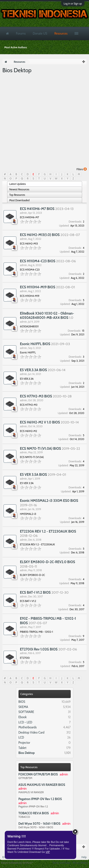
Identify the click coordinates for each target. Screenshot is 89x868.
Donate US (40, 33)
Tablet (23, 748)
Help (84, 857)
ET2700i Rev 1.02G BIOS (39, 649)
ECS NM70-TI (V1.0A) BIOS (40, 449)
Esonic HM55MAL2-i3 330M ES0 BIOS (49, 501)
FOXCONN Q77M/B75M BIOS (38, 774)
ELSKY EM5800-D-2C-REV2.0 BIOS (47, 562)
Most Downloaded (19, 200)
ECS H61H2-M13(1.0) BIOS (40, 235)
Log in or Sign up (73, 4)
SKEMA (23, 707)
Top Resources (29, 767)
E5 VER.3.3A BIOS (33, 370)
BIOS (22, 702)
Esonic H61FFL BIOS (35, 344)
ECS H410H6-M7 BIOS (37, 209)
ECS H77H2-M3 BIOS (36, 396)
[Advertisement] (44, 121)
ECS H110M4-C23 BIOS (38, 261)
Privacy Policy (80, 863)
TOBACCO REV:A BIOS (34, 813)
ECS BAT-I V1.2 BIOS (35, 592)
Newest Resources (19, 189)
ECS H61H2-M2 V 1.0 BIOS (40, 422)
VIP (48, 852)
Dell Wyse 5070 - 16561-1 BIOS (40, 823)
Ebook (23, 717)
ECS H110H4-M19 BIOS (38, 287)
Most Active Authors (16, 47)
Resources (61, 33)
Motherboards (28, 727)
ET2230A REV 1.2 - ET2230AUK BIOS (48, 531)
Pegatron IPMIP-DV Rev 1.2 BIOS (40, 799)
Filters (82, 169)
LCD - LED (25, 722)
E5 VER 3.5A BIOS (33, 475)
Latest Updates (18, 184)
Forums (21, 33)
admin (23, 213)
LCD (21, 737)
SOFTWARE (26, 712)
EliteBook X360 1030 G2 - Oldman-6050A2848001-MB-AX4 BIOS (47, 316)
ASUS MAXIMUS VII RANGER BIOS (42, 785)
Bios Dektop (27, 753)
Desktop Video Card (32, 732)
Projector (24, 743)
